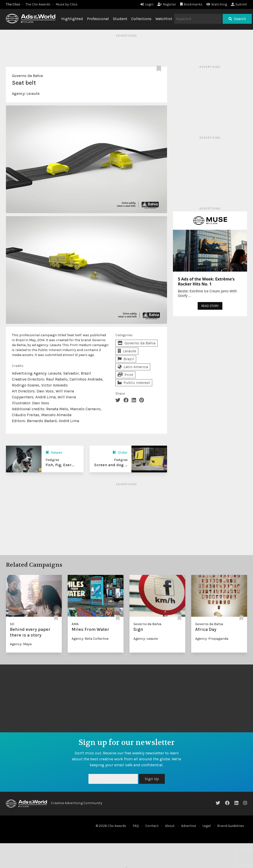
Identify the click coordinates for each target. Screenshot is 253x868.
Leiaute (33, 93)
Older (120, 452)
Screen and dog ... (111, 465)
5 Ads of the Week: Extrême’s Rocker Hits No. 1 (206, 281)
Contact (152, 826)
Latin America (133, 367)
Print (125, 375)
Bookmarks (191, 4)
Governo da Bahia (27, 76)
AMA (75, 624)
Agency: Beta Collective (90, 639)
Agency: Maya (21, 644)
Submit (239, 4)
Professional (98, 19)
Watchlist (164, 19)
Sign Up (152, 779)
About (170, 826)
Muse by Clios (67, 4)
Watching (217, 4)
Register (167, 4)
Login (147, 4)
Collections (141, 19)
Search (237, 19)
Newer (54, 452)
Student (120, 19)
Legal (207, 826)
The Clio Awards (38, 4)
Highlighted (72, 19)
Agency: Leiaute (146, 639)
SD (12, 624)
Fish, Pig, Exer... (60, 465)
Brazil (126, 359)
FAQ (136, 826)
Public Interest (134, 383)
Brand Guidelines (231, 826)
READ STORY (210, 306)
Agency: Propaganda (212, 639)
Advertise (189, 826)
